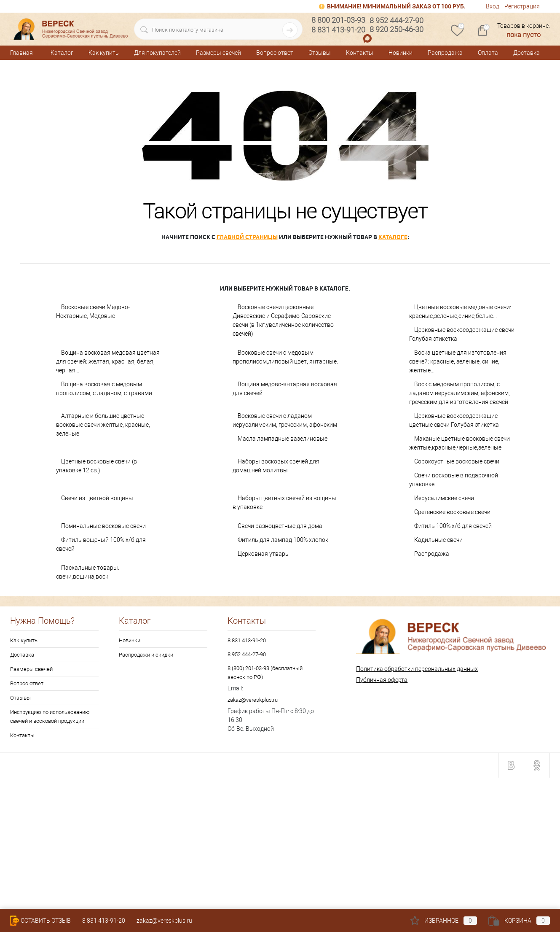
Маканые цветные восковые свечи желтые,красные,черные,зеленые (460, 443)
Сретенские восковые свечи (452, 512)
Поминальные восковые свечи (103, 526)
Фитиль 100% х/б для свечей (453, 526)
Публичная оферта (382, 680)
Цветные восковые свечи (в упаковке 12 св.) (96, 466)
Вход (493, 6)
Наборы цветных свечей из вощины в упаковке (284, 502)
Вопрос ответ (275, 53)
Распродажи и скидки (146, 655)
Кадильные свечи (438, 540)
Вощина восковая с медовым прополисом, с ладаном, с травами (104, 389)
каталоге (393, 237)
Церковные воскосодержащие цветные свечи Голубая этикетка (454, 420)
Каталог (62, 53)
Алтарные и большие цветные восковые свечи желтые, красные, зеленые (103, 425)
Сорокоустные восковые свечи (457, 461)
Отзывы (320, 53)
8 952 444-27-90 (247, 654)
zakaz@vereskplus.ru (253, 700)
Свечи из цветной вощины (97, 498)
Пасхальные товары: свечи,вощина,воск (88, 572)
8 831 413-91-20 (247, 640)
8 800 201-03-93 (338, 20)
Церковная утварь (263, 554)
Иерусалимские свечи (444, 498)
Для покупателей (157, 53)
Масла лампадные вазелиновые (283, 439)
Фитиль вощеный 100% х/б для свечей (101, 544)
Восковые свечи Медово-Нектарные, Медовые (93, 311)
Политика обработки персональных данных (417, 669)
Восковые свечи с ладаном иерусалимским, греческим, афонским (285, 420)
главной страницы (247, 237)
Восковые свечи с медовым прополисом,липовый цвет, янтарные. (285, 357)
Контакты (360, 53)
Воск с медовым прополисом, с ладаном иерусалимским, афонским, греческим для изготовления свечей (460, 393)
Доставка (527, 53)
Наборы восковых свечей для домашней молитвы (276, 466)
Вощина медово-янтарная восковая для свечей (285, 389)
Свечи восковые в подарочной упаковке (454, 480)
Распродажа (445, 53)
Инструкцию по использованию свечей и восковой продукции (50, 717)
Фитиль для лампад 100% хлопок (283, 540)
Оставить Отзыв (40, 921)
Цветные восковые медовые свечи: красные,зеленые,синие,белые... (460, 311)
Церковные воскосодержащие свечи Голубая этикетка (462, 334)
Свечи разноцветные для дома (280, 526)
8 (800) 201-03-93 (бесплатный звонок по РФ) (265, 673)
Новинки (401, 53)
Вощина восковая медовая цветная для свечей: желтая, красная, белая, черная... (108, 361)
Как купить (104, 53)
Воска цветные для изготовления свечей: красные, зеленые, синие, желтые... (458, 361)
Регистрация (522, 6)
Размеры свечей (218, 53)
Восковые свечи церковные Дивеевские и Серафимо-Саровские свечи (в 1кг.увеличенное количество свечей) (283, 320)
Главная (21, 53)
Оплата (488, 53)
